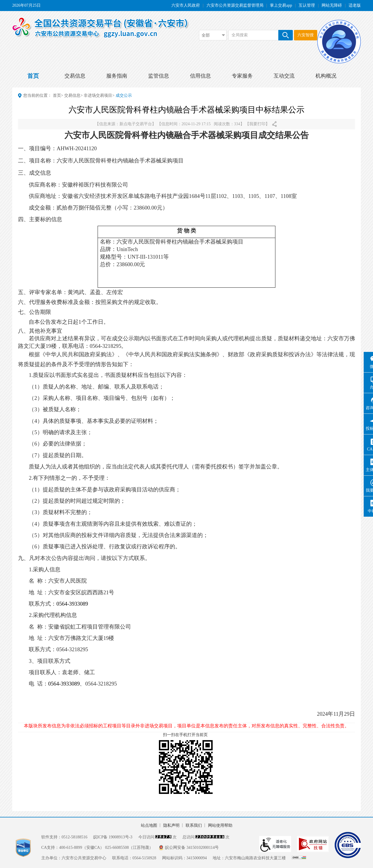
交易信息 (75, 76)
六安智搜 (306, 35)
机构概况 (326, 76)
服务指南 (117, 76)
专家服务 (242, 76)
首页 (33, 76)
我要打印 (257, 124)
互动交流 (284, 76)
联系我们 (194, 825)
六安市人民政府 (186, 5)
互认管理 (307, 5)
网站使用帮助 (220, 825)
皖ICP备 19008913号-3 (113, 837)
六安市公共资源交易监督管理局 (235, 5)
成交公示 (124, 95)
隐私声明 (171, 825)
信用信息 (200, 76)
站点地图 (149, 825)
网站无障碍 (332, 5)
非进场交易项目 (98, 95)
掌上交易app (281, 5)
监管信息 (159, 76)
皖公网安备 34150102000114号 (192, 848)
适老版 (355, 5)
